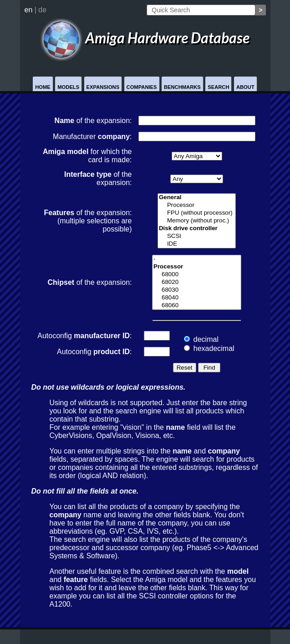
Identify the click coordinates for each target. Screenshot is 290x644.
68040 (197, 298)
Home (43, 87)
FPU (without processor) (197, 213)
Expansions (103, 87)
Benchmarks (182, 87)
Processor (197, 205)
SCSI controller (197, 236)
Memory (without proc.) (197, 221)
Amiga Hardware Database (145, 38)
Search (218, 87)
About (245, 87)
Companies (142, 87)
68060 (197, 306)
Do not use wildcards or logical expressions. (109, 387)
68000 (197, 275)
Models (68, 87)
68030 (197, 290)
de (42, 10)
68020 (197, 282)
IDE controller (197, 244)
